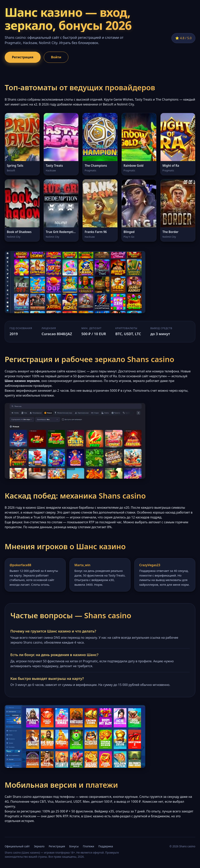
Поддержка (106, 846)
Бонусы (74, 846)
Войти (56, 57)
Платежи (88, 846)
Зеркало (39, 846)
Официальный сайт (17, 846)
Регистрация (23, 57)
